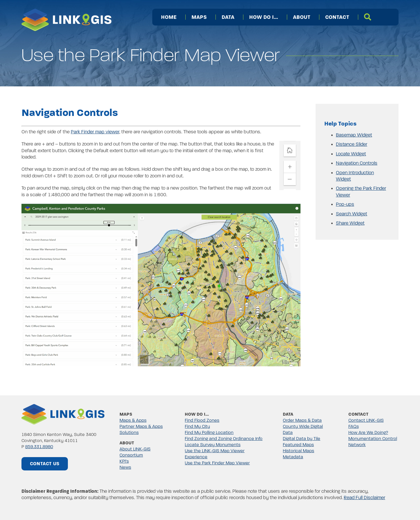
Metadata (293, 457)
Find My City (197, 426)
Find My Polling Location (209, 432)
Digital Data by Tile (302, 439)
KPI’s (124, 461)
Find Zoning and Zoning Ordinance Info (224, 439)
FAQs (354, 426)
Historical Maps (298, 451)
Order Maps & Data (302, 420)
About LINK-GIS (135, 449)
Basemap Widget (354, 135)
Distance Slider (352, 144)
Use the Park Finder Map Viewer (217, 463)
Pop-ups (345, 204)
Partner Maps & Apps (141, 426)
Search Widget (352, 214)
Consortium (131, 455)
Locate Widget (351, 154)
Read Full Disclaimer (364, 498)
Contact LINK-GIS (366, 420)
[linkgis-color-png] (63, 406)
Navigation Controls (357, 163)
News (125, 467)
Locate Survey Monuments (213, 445)
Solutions (129, 432)
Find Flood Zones (202, 420)
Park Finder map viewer (95, 132)
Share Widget (350, 223)
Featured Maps (298, 445)
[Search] (368, 17)
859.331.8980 (39, 447)
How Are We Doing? (368, 432)
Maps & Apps (133, 420)
